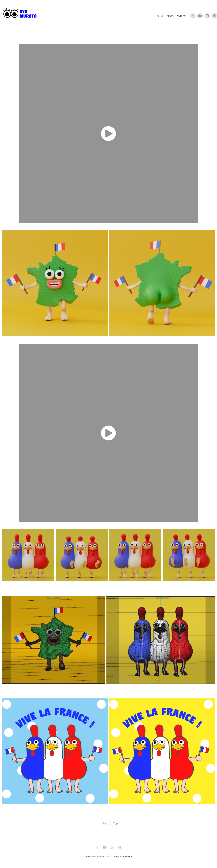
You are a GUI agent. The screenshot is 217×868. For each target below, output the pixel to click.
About (170, 16)
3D (158, 16)
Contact (182, 16)
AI (162, 16)
